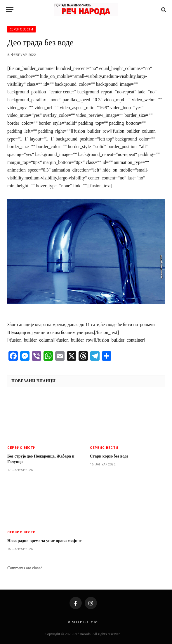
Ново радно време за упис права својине (44, 541)
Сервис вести (21, 29)
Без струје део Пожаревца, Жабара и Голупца (41, 459)
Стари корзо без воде (109, 456)
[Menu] (10, 10)
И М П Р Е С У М (82, 622)
